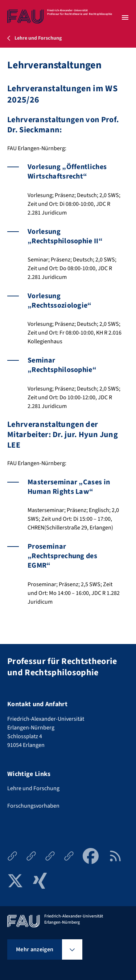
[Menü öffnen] (125, 17)
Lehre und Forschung (33, 788)
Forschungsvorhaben (33, 806)
